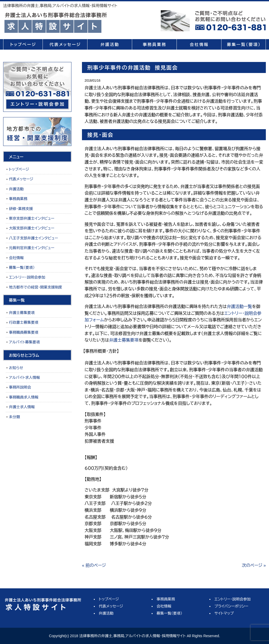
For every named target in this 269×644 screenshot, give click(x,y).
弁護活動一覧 (239, 307)
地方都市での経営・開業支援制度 (36, 287)
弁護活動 (110, 44)
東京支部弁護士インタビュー (32, 218)
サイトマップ (224, 613)
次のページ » (254, 565)
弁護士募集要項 (124, 340)
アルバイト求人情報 (24, 378)
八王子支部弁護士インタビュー (33, 238)
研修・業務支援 (21, 209)
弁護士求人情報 (22, 407)
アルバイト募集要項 (24, 342)
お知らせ (16, 368)
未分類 (14, 417)
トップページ (23, 44)
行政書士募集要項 (24, 322)
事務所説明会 (20, 387)
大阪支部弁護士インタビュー (32, 228)
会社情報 (199, 44)
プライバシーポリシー (231, 606)
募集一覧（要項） (244, 44)
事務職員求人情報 (24, 397)
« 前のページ (94, 565)
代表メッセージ (65, 44)
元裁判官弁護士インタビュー (32, 248)
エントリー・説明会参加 (27, 277)
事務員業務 (154, 44)
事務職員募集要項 (24, 332)
